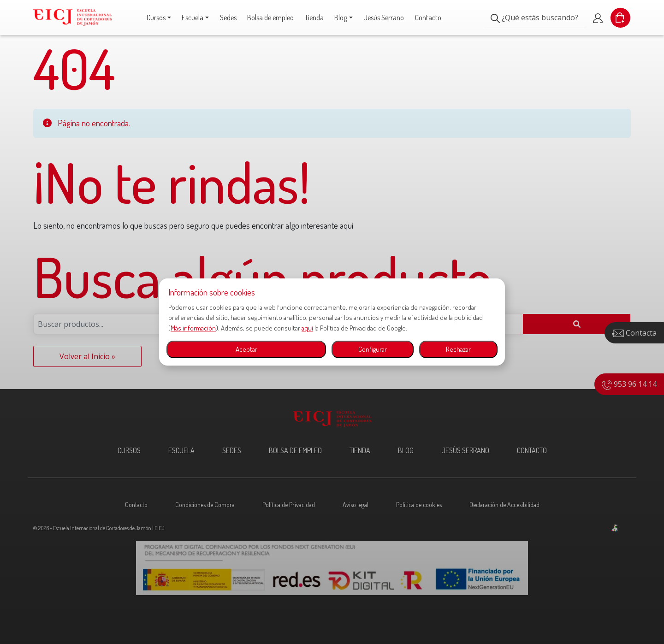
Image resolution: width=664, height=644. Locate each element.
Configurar (373, 349)
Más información (193, 328)
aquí (307, 328)
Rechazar (458, 349)
